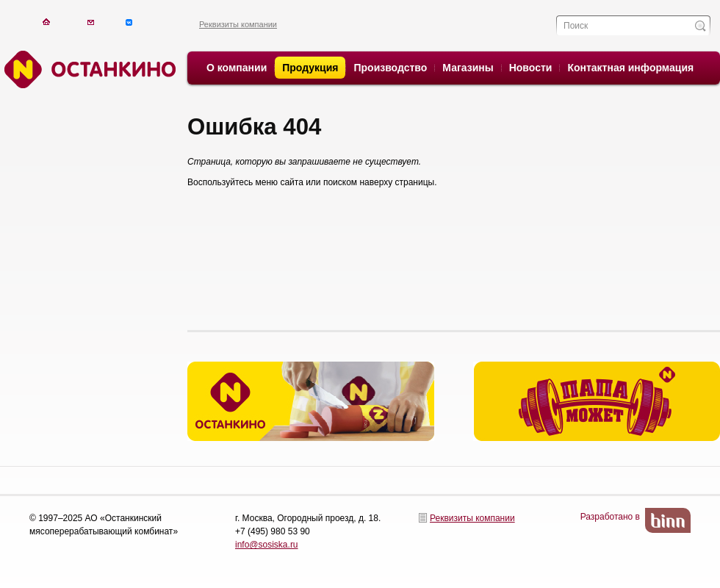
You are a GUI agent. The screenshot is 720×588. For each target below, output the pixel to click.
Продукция (310, 68)
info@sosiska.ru (267, 545)
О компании (237, 68)
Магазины (468, 68)
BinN (668, 520)
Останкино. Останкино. (88, 69)
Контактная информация (630, 68)
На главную (46, 22)
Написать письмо (91, 22)
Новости (531, 68)
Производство (390, 68)
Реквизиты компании (238, 24)
